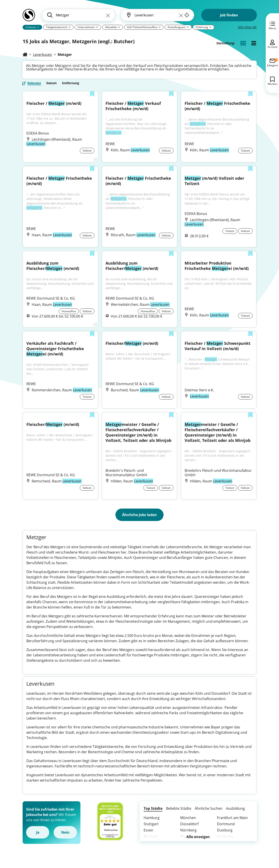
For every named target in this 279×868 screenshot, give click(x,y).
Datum (52, 85)
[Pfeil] (38, 27)
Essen (148, 835)
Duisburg (225, 835)
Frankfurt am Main (232, 822)
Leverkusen (43, 55)
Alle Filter (247, 27)
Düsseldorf (189, 829)
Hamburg (152, 822)
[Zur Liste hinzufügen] (92, 96)
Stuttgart (151, 829)
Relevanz (34, 85)
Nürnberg (188, 835)
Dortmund (226, 829)
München (188, 822)
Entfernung (71, 85)
